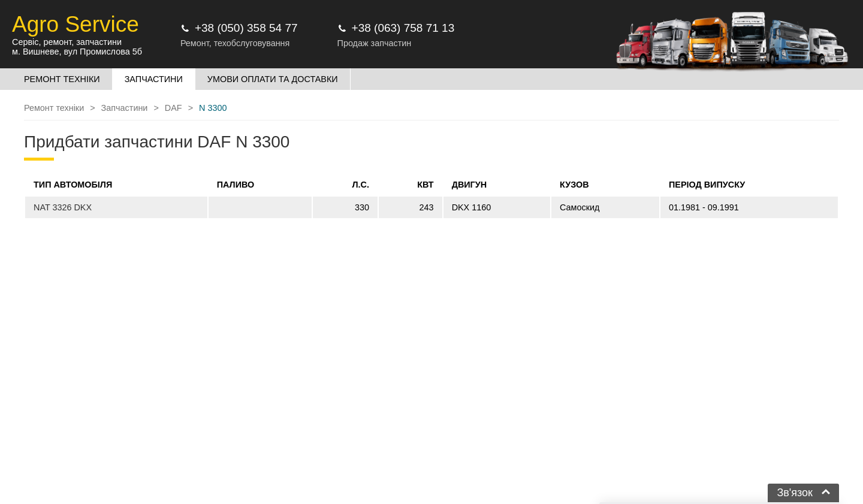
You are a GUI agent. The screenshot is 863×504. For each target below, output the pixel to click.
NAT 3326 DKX (63, 207)
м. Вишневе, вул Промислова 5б (77, 52)
